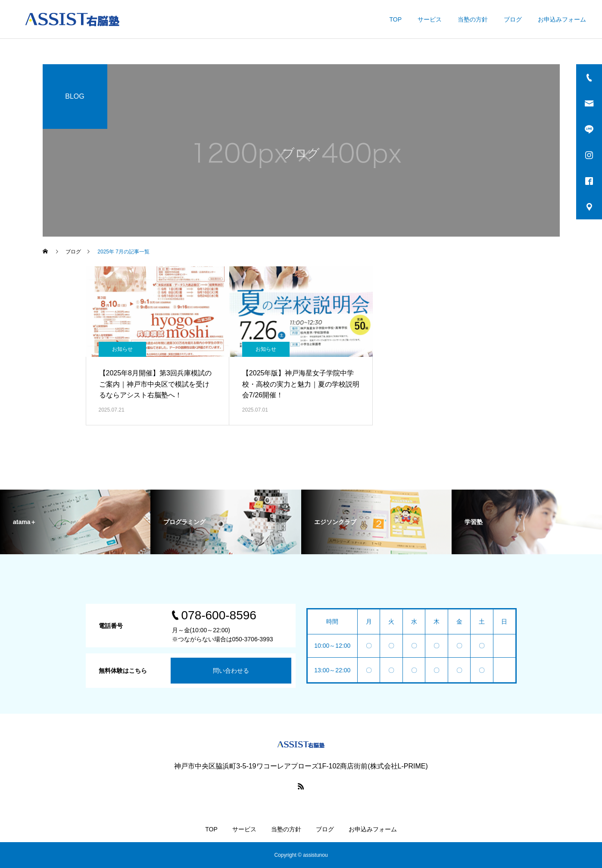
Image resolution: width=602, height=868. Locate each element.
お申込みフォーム (562, 19)
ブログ (513, 19)
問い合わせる (231, 671)
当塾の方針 (473, 19)
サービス (430, 19)
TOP (395, 19)
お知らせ (122, 349)
